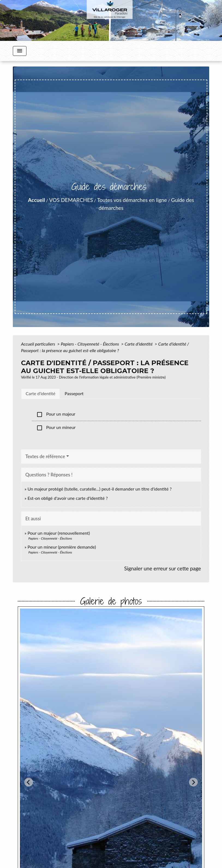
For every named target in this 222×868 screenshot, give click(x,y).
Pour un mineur (56, 428)
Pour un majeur (56, 415)
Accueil (37, 200)
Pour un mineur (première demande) (62, 547)
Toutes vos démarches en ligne (132, 200)
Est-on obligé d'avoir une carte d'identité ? (68, 498)
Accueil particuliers (39, 344)
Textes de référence (45, 456)
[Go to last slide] (29, 782)
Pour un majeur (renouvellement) (59, 533)
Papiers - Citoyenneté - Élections (91, 344)
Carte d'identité (139, 344)
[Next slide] (193, 782)
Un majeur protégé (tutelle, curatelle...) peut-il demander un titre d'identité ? (100, 489)
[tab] (40, 394)
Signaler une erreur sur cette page (163, 568)
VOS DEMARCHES (71, 200)
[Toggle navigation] (20, 51)
